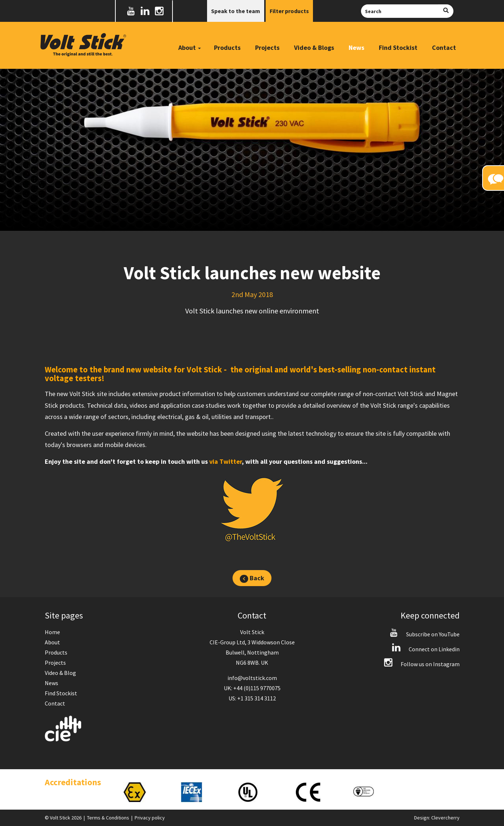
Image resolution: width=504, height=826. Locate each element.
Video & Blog (60, 673)
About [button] (190, 48)
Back (252, 578)
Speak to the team (236, 11)
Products (227, 48)
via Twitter (225, 461)
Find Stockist (398, 48)
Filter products (289, 11)
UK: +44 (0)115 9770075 (252, 688)
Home (52, 632)
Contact (444, 48)
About (52, 642)
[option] (144, 792)
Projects (267, 48)
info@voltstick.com (252, 678)
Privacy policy (150, 818)
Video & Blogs (314, 48)
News (356, 48)
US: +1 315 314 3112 (252, 698)
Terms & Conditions (108, 818)
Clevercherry (445, 818)
